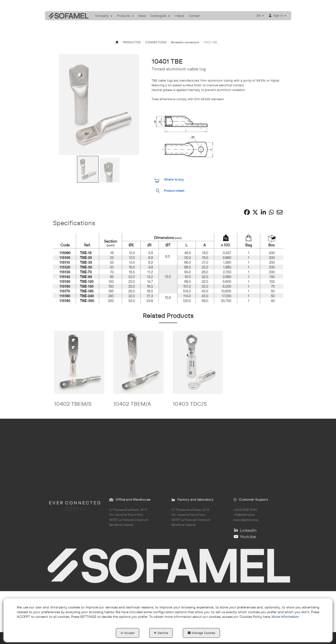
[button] (67, 16)
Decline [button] (161, 633)
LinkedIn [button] (245, 530)
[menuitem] (104, 16)
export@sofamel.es (246, 520)
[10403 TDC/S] (198, 362)
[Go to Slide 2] (110, 170)
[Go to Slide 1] (88, 169)
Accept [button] (128, 633)
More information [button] (285, 617)
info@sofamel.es (244, 515)
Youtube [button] (245, 537)
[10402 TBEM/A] (138, 362)
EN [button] (260, 15)
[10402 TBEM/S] (79, 362)
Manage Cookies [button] (201, 633)
